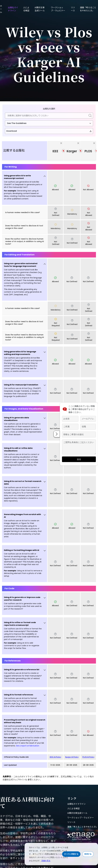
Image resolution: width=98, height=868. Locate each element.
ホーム (1, 9)
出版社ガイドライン (13, 9)
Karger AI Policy (72, 757)
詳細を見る (46, 861)
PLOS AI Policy (88, 757)
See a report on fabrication (28, 746)
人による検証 (26, 9)
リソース (73, 9)
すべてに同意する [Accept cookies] (71, 854)
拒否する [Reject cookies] (88, 854)
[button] (25, 188)
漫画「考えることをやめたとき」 (88, 9)
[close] (61, 143)
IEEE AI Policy (55, 757)
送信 (79, 459)
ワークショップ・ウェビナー (58, 9)
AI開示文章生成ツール (40, 9)
